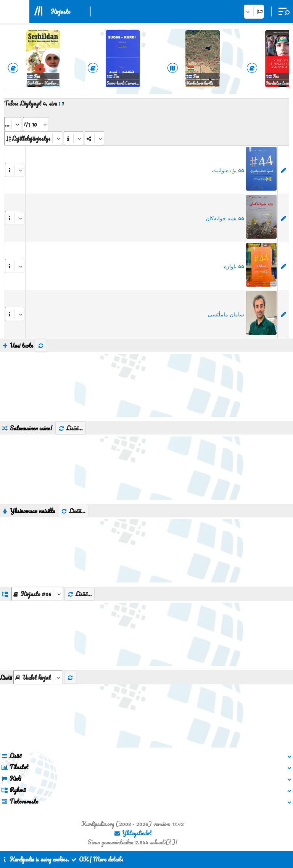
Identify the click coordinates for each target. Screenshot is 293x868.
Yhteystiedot (133, 833)
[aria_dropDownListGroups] (37, 594)
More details (108, 859)
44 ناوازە (234, 266)
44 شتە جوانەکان (225, 218)
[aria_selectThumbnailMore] (38, 677)
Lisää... (70, 428)
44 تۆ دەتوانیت (228, 170)
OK (79, 859)
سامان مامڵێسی (226, 314)
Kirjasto (60, 11)
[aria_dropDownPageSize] (36, 124)
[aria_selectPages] (13, 124)
